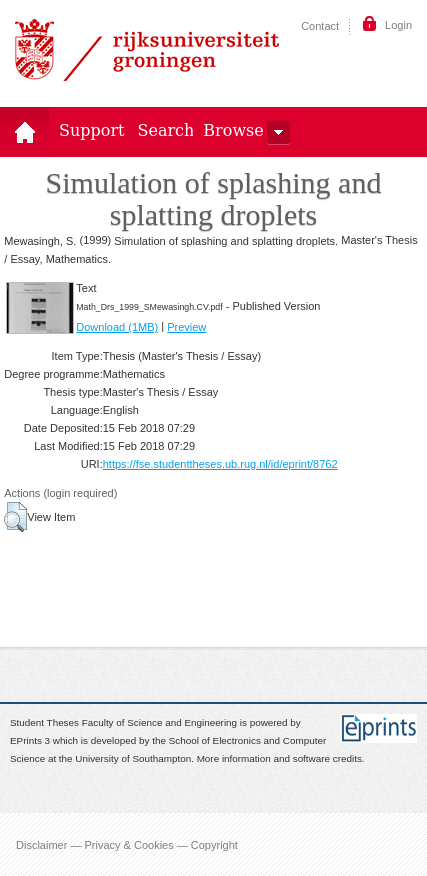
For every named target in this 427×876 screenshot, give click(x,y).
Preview (186, 327)
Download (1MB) (117, 327)
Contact (320, 26)
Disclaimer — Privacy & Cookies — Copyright (127, 844)
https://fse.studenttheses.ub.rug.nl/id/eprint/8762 (220, 464)
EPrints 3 (30, 740)
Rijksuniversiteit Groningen (147, 50)
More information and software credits (279, 759)
